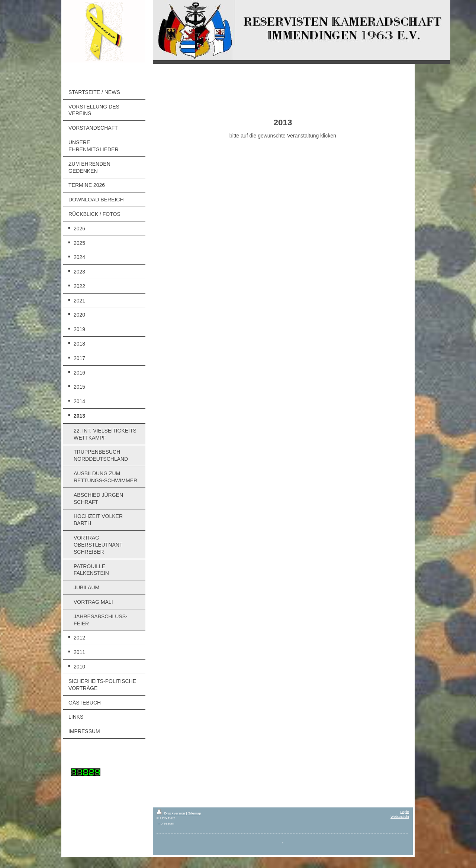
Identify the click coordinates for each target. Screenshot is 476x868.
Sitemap (194, 813)
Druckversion (171, 813)
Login (405, 812)
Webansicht (400, 817)
